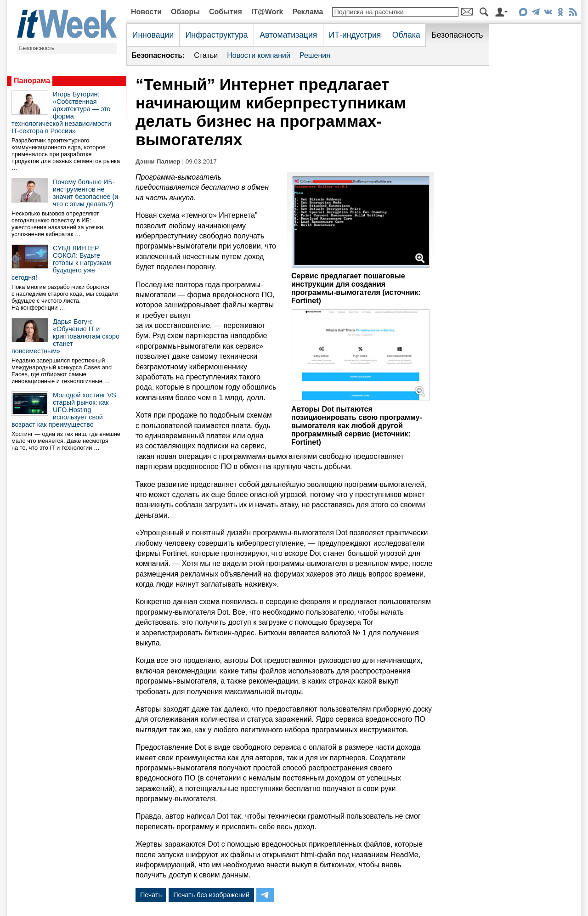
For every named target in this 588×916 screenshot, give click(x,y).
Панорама (32, 81)
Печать (151, 895)
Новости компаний (259, 55)
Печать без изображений (211, 895)
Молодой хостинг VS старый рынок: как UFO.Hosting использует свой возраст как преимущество (64, 410)
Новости (146, 12)
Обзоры (185, 12)
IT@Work (267, 12)
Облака (406, 35)
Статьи (206, 55)
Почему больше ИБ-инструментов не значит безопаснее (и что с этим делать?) (85, 193)
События (226, 12)
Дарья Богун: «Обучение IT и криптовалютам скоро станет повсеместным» (65, 336)
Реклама (308, 12)
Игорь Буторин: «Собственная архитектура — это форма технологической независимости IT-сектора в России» (61, 113)
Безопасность (37, 48)
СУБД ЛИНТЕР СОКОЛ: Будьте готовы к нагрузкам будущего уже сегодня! (61, 263)
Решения (315, 55)
